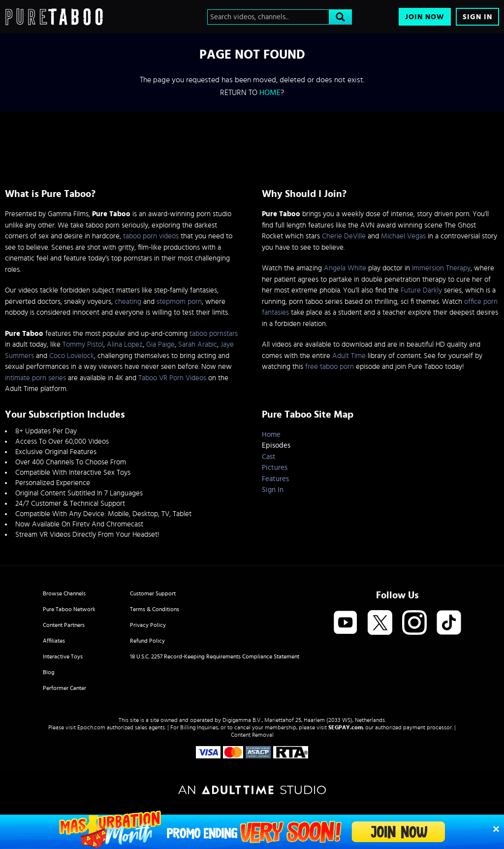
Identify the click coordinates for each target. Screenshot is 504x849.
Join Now (425, 17)
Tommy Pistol (83, 344)
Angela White (345, 268)
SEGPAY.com (346, 727)
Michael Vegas (403, 236)
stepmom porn (179, 302)
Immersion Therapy (441, 268)
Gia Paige (160, 344)
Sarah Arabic (198, 344)
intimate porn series (35, 378)
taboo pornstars (214, 334)
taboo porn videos (151, 236)
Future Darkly (421, 290)
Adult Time (349, 356)
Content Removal (252, 735)
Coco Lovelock (72, 356)
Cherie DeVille (344, 236)
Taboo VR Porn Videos (172, 378)
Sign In (477, 17)
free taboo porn (330, 367)
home (270, 93)
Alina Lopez (125, 344)
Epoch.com (91, 727)
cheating (128, 302)
